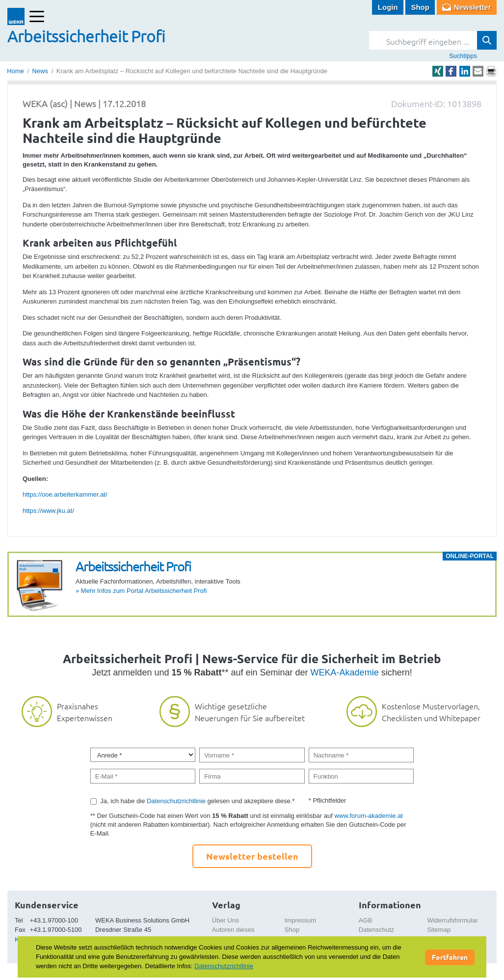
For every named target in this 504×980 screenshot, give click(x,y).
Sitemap (439, 930)
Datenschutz (376, 930)
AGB (365, 920)
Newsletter (473, 7)
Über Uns (225, 920)
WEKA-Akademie (345, 672)
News (40, 71)
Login (388, 7)
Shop (420, 7)
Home (15, 71)
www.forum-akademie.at (368, 816)
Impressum (300, 920)
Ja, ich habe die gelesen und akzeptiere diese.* (197, 801)
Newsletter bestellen (252, 856)
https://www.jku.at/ (48, 511)
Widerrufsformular (452, 920)
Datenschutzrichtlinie (176, 801)
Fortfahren (450, 957)
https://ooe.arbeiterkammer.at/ (65, 494)
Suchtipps (463, 56)
